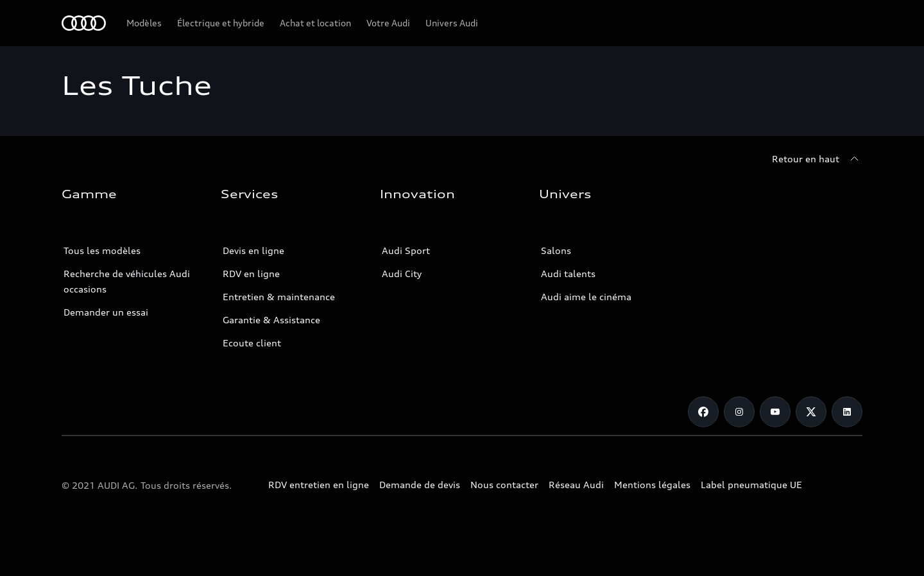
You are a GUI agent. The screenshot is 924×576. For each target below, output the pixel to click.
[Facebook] (703, 412)
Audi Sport (406, 250)
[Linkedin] (847, 412)
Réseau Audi (576, 485)
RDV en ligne (251, 274)
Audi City (402, 274)
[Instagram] (739, 412)
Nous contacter (504, 485)
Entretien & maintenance (279, 297)
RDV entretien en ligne (319, 485)
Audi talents (568, 274)
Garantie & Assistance (271, 320)
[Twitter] (811, 412)
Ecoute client (252, 343)
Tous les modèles (102, 250)
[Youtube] (775, 412)
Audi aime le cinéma (586, 297)
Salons (556, 250)
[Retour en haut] (817, 159)
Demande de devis (420, 485)
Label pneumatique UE (751, 485)
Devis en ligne (253, 250)
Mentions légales (652, 485)
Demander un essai (106, 312)
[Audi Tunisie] (84, 23)
